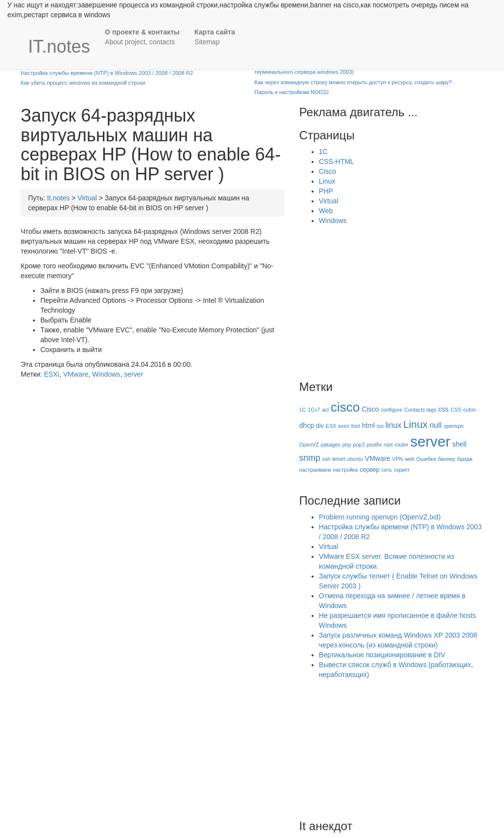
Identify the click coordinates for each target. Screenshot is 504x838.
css (443, 409)
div (320, 426)
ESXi (51, 374)
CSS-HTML (337, 161)
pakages (330, 445)
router (402, 445)
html (368, 425)
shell (459, 444)
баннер (446, 459)
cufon (470, 410)
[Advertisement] (382, 299)
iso (380, 426)
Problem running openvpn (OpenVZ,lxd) (380, 517)
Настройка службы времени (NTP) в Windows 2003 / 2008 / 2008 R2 (107, 73)
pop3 (359, 445)
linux (393, 425)
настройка (345, 470)
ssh (326, 459)
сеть (387, 470)
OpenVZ (309, 445)
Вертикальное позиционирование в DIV (382, 655)
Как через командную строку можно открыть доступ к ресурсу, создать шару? (353, 82)
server (134, 374)
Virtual (87, 198)
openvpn (454, 426)
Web (326, 211)
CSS (456, 410)
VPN (398, 459)
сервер (370, 470)
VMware (76, 374)
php (347, 445)
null (436, 425)
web (409, 459)
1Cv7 (314, 410)
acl (325, 410)
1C (323, 152)
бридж (465, 459)
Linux (327, 181)
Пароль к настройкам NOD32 (292, 92)
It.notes (59, 198)
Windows (106, 374)
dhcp (307, 425)
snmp (310, 458)
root (388, 445)
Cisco (328, 171)
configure (392, 410)
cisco (345, 407)
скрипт (402, 470)
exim (344, 426)
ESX (331, 426)
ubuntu (355, 459)
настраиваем (315, 470)
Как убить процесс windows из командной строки (83, 83)
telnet (339, 459)
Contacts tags (420, 410)
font (355, 426)
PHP (326, 191)
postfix (374, 445)
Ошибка (426, 459)
